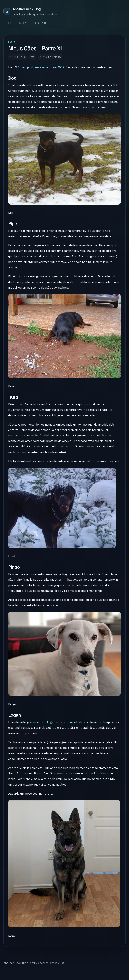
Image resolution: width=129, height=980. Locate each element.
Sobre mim (40, 23)
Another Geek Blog (27, 9)
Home (9, 23)
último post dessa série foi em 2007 (41, 67)
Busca (22, 23)
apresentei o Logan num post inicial (54, 722)
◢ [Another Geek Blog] (7, 11)
